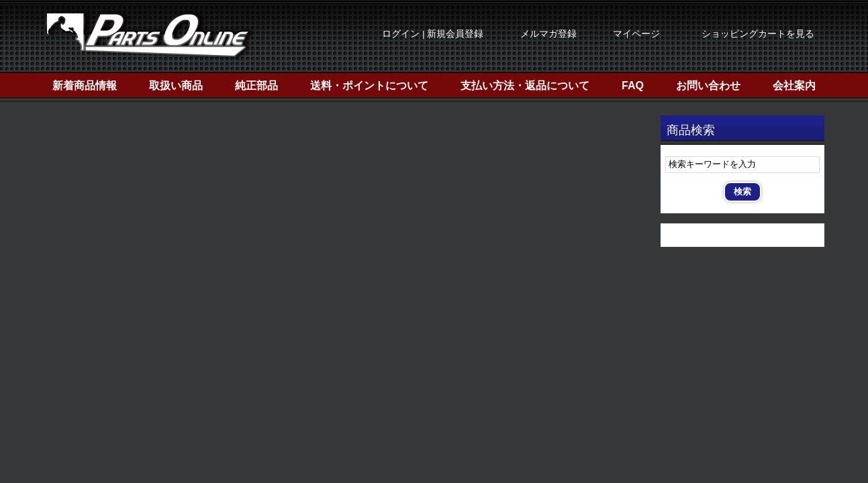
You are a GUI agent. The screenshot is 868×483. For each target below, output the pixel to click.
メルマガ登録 (548, 34)
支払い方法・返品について (525, 86)
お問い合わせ (708, 86)
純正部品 (256, 86)
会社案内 (794, 86)
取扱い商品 (176, 86)
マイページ (636, 34)
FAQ (633, 86)
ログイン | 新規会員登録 (433, 34)
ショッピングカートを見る (758, 34)
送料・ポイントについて (369, 86)
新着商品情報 (85, 86)
